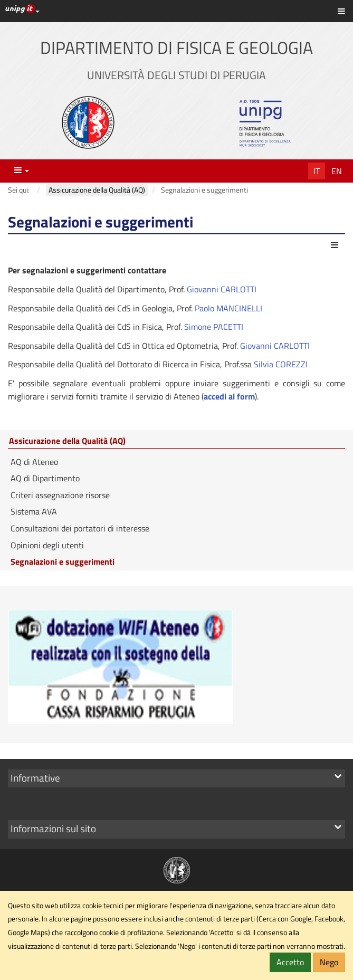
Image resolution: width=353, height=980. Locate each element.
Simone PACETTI (214, 327)
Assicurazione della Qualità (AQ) (67, 441)
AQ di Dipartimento (45, 478)
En (337, 171)
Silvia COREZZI (281, 364)
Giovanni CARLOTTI (222, 289)
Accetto (290, 962)
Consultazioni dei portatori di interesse (80, 528)
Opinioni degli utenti (47, 545)
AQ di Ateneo (34, 462)
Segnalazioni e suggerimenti (63, 562)
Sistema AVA (34, 511)
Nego (329, 962)
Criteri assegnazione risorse (60, 495)
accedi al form (229, 396)
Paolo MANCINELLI (228, 308)
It (317, 171)
